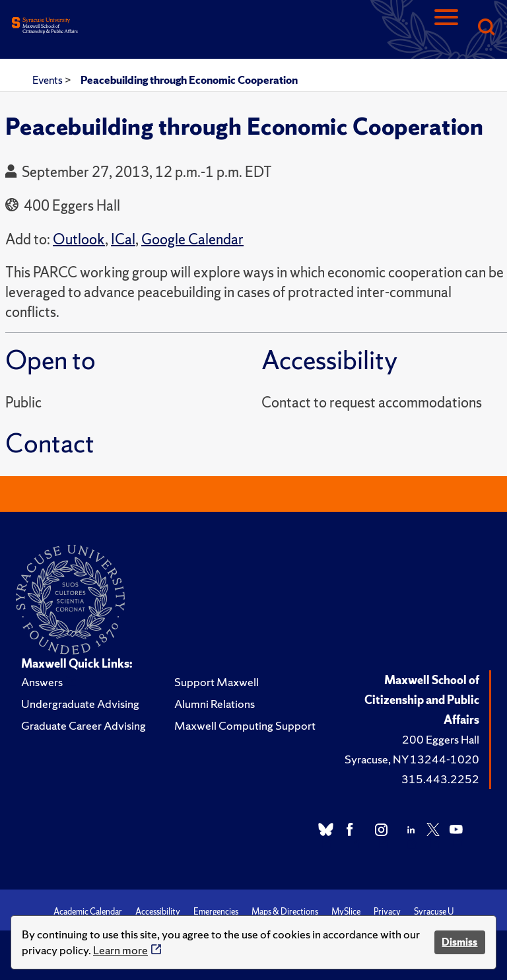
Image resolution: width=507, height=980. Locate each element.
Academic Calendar (88, 912)
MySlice (346, 912)
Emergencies (216, 912)
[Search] (486, 28)
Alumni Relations (215, 704)
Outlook (79, 239)
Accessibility (158, 912)
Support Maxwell (217, 682)
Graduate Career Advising (84, 725)
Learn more (120, 950)
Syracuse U (434, 912)
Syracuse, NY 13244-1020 (412, 759)
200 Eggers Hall (441, 739)
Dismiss (459, 942)
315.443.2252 (440, 779)
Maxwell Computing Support (245, 725)
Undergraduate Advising (80, 704)
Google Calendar (192, 239)
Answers (42, 682)
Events (49, 80)
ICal (123, 239)
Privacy (387, 912)
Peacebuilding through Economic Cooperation (189, 80)
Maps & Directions (285, 912)
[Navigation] (446, 28)
